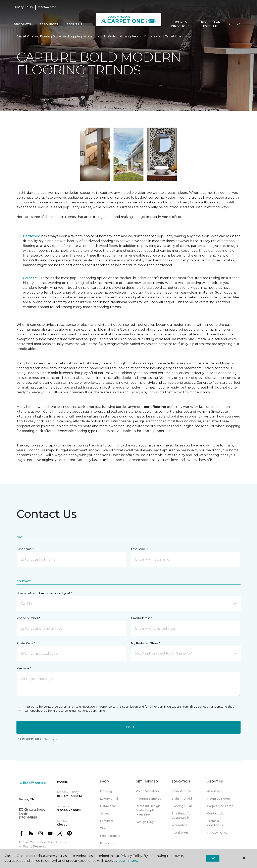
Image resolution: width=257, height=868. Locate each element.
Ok (213, 858)
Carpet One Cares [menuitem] (220, 806)
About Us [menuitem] (214, 791)
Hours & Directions (180, 24)
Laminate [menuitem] (107, 821)
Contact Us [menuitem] (215, 813)
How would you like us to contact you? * (44, 593)
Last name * (139, 549)
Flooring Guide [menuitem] (182, 806)
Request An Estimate (211, 24)
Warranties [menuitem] (179, 825)
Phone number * (28, 618)
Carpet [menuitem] (105, 813)
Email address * (142, 618)
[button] (230, 24)
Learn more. (128, 861)
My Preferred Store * (145, 643)
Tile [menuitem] (103, 828)
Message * (24, 668)
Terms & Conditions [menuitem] (215, 823)
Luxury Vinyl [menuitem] (109, 799)
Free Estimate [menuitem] (110, 836)
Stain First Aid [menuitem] (182, 799)
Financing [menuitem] (107, 843)
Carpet (29, 278)
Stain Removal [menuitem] (182, 791)
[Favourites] (238, 24)
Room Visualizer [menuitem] (147, 791)
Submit (128, 727)
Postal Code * (26, 643)
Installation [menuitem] (180, 833)
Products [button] (22, 24)
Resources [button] (49, 24)
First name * (25, 549)
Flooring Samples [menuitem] (148, 799)
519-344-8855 (47, 7)
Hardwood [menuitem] (108, 806)
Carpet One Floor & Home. (49, 842)
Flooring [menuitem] (106, 791)
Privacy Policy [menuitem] (217, 833)
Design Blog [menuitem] (145, 822)
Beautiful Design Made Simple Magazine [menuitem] (148, 810)
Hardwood (32, 236)
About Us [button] (74, 24)
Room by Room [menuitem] (218, 799)
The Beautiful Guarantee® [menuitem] (181, 816)
